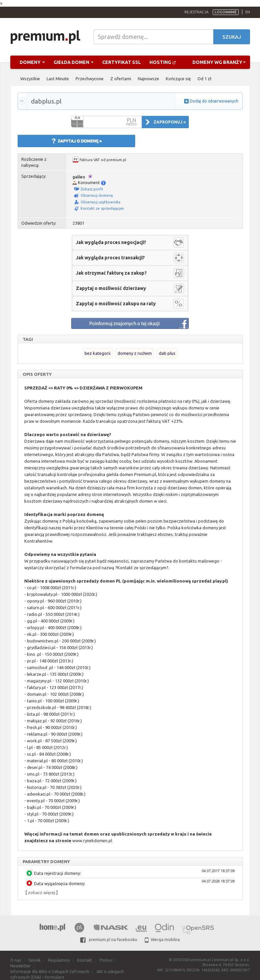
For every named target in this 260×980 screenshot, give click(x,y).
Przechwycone (90, 79)
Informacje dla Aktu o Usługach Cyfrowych (50, 972)
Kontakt (85, 960)
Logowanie (226, 12)
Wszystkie (30, 79)
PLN (77, 118)
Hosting (163, 62)
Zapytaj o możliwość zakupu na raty (116, 304)
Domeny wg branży (219, 62)
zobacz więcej (42, 892)
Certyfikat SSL (122, 62)
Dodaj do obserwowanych (214, 101)
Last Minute (58, 79)
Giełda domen (74, 62)
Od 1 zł (204, 79)
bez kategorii (98, 353)
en (248, 12)
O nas (16, 960)
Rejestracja (196, 12)
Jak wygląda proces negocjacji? (111, 242)
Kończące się (178, 79)
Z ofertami (121, 79)
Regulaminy (59, 960)
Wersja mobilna (162, 940)
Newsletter (21, 966)
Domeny (32, 62)
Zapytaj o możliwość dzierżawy (111, 288)
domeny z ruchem (135, 353)
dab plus (167, 353)
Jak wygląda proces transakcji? (110, 258)
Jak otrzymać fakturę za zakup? (111, 273)
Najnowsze (148, 79)
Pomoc (106, 960)
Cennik (34, 960)
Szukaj (232, 37)
